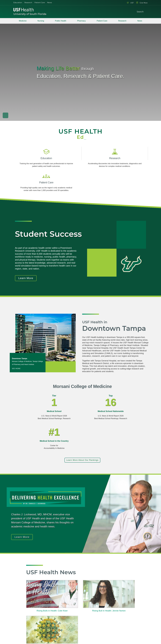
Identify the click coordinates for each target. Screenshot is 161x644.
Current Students (122, 603)
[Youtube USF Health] (37, 617)
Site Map (72, 635)
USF (130, 3)
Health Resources (122, 622)
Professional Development (97, 618)
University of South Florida (30, 14)
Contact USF (82, 635)
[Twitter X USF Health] (32, 617)
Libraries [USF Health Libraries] (64, 622)
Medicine (23, 21)
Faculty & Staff (121, 610)
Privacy (63, 635)
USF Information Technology (93, 631)
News (50, 3)
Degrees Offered (93, 603)
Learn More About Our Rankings (82, 411)
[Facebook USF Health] (26, 617)
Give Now (142, 3)
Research (28, 3)
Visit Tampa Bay (67, 607)
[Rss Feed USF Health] (47, 617)
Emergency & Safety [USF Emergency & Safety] (69, 618)
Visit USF (93, 635)
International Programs (95, 622)
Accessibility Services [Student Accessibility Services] (124, 618)
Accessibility (103, 635)
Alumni (118, 614)
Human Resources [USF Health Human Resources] (94, 614)
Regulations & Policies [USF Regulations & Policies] (70, 614)
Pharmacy (81, 21)
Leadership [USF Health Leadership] (65, 610)
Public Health (61, 21)
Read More (36, 578)
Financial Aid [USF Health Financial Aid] (92, 610)
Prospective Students (123, 607)
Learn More (26, 259)
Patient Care (40, 3)
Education (18, 3)
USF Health (65, 603)
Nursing (41, 21)
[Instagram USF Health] (42, 617)
